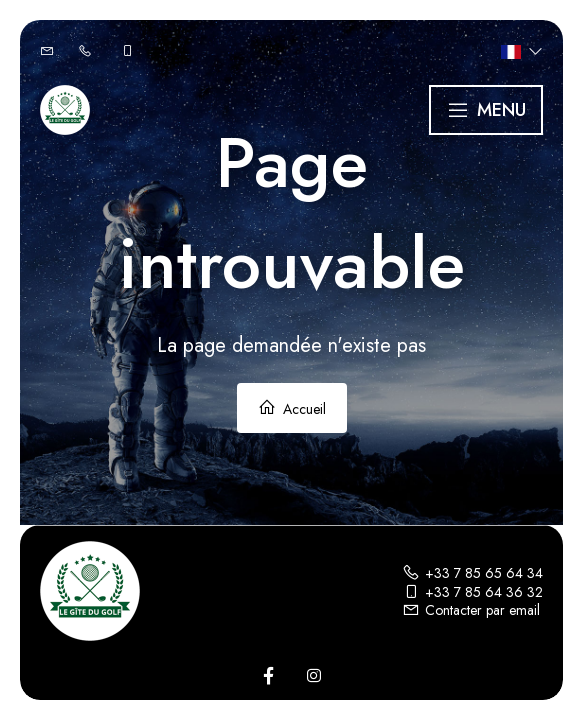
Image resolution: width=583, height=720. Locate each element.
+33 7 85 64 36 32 (472, 592)
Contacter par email (471, 610)
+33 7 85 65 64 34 (472, 573)
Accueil (292, 408)
